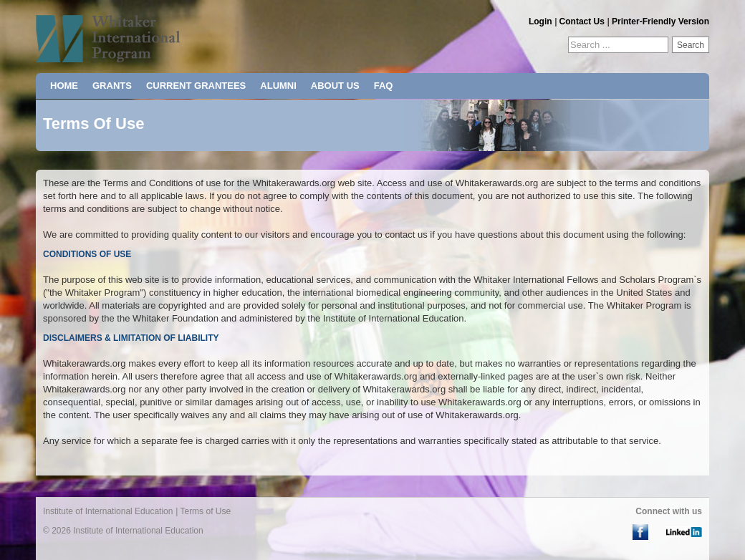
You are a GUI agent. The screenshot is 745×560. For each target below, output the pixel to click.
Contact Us (582, 21)
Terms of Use (205, 511)
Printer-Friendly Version (660, 21)
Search (691, 45)
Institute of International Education (108, 511)
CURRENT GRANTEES (196, 86)
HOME (64, 86)
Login (540, 21)
